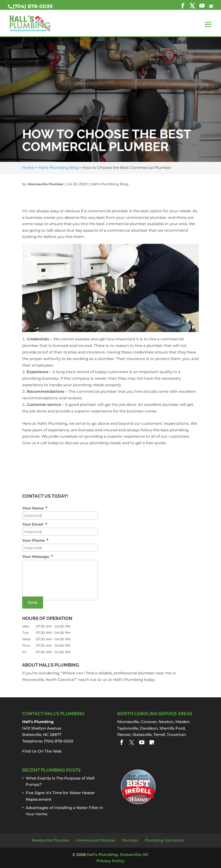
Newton (166, 722)
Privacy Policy (110, 861)
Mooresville (128, 722)
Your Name (35, 508)
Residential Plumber (51, 840)
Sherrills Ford (172, 728)
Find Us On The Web (42, 751)
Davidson (149, 728)
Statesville (142, 735)
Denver (124, 735)
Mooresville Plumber (46, 184)
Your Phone (35, 540)
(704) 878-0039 (33, 6)
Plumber (130, 840)
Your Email (35, 524)
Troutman (176, 735)
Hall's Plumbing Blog (109, 184)
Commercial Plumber (96, 840)
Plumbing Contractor (164, 840)
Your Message (38, 557)
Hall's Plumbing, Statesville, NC (118, 855)
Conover (149, 722)
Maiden (182, 722)
